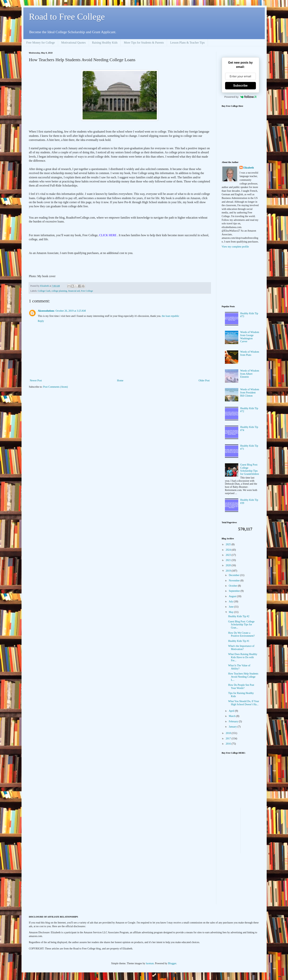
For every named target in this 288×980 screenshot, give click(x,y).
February (234, 721)
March (233, 716)
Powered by (240, 97)
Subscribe (240, 86)
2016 (229, 744)
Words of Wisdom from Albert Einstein (250, 374)
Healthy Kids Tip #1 (239, 641)
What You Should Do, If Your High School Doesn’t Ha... (243, 703)
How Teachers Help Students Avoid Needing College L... (243, 677)
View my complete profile (235, 247)
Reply (41, 321)
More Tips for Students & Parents (144, 43)
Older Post (204, 381)
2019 (229, 571)
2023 (229, 555)
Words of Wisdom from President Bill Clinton (250, 393)
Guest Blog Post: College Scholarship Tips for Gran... (241, 625)
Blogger (172, 963)
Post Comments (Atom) (56, 387)
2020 (229, 565)
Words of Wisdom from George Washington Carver (250, 337)
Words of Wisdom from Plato (250, 353)
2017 (229, 739)
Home (120, 381)
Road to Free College (67, 17)
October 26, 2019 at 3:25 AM (71, 311)
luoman (150, 963)
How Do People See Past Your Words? (241, 687)
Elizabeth (249, 168)
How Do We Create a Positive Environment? (241, 634)
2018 (229, 733)
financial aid (74, 291)
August (233, 596)
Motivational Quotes (73, 43)
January (233, 727)
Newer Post (36, 381)
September (235, 591)
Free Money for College (41, 43)
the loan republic (171, 316)
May (231, 612)
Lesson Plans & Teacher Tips (187, 43)
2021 (229, 560)
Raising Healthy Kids (105, 43)
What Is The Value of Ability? (239, 667)
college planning (59, 291)
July (231, 602)
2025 (229, 544)
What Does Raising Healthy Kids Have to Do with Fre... (243, 657)
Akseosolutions (46, 311)
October (233, 586)
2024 (229, 550)
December (234, 575)
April (232, 711)
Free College (87, 291)
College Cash (44, 291)
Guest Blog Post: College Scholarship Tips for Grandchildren (250, 469)
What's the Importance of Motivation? (241, 648)
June (231, 607)
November (235, 581)
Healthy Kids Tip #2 (239, 616)
